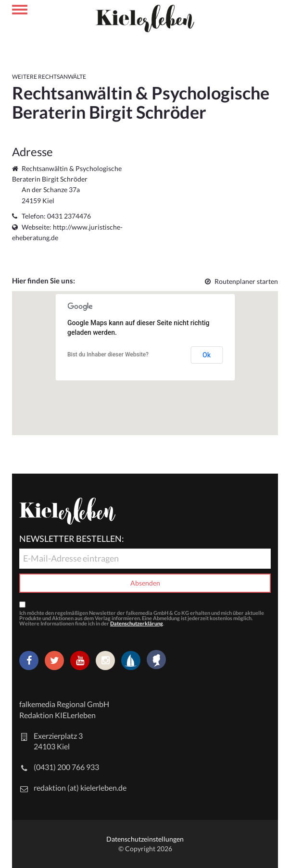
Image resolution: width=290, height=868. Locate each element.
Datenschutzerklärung (137, 623)
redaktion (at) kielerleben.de (80, 788)
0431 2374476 (69, 216)
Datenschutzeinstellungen (145, 839)
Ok (207, 355)
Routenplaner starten (241, 281)
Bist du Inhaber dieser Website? (108, 355)
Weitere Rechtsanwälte (49, 77)
